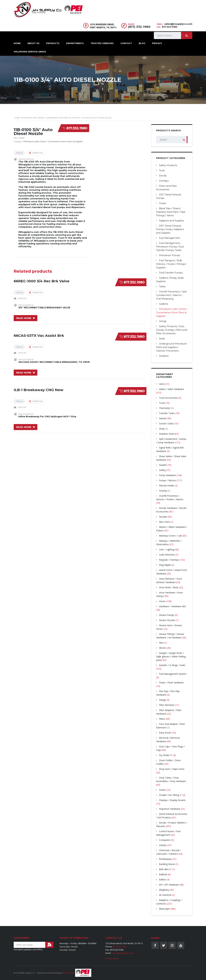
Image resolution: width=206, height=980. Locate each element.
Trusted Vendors (102, 43)
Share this (36, 153)
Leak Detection (167, 555)
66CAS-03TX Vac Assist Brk (39, 334)
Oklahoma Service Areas (30, 52)
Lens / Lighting (167, 549)
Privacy (157, 43)
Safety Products (168, 165)
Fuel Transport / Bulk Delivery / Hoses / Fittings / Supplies (171, 264)
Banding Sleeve (167, 864)
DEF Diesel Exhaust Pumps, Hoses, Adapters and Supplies (170, 229)
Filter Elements (167, 705)
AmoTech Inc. (69, 973)
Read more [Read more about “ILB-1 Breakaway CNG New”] (24, 426)
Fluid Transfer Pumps (171, 273)
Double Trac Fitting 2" (170, 795)
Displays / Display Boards (172, 800)
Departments (75, 43)
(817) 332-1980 (139, 27)
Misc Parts (164, 522)
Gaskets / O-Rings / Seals (172, 665)
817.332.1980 (77, 128)
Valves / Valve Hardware (171, 389)
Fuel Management (170, 238)
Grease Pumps (167, 615)
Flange (162, 700)
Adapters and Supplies (171, 221)
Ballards (163, 874)
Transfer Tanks (167, 413)
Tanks (162, 286)
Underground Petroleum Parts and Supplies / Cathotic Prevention (172, 347)
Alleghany (164, 890)
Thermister (165, 408)
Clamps (163, 845)
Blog (142, 43)
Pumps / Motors (168, 480)
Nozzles (163, 517)
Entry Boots (165, 733)
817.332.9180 (170, 27)
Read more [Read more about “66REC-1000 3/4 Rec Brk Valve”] (24, 318)
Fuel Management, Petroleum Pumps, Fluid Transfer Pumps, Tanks (170, 247)
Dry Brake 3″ (166, 755)
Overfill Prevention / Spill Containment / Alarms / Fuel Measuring (171, 295)
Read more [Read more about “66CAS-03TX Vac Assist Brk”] (24, 372)
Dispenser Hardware (170, 809)
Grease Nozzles (167, 620)
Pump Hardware (167, 475)
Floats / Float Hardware (171, 682)
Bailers (163, 879)
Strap (162, 429)
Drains (162, 790)
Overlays (164, 181)
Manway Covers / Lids (171, 536)
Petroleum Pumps (170, 255)
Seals (162, 339)
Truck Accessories (168, 398)
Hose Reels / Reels (169, 587)
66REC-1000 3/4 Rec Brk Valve (42, 280)
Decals (163, 176)
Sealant (163, 465)
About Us (33, 43)
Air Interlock (165, 895)
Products (53, 43)
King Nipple (165, 565)
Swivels (163, 418)
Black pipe (164, 909)
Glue (161, 643)
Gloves (163, 648)
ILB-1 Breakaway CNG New (39, 389)
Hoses (163, 203)
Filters (162, 719)
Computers (165, 840)
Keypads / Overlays (169, 560)
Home (17, 43)
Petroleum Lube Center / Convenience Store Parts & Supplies (51, 118)
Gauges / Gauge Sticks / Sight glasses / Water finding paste (171, 656)
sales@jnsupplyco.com (178, 24)
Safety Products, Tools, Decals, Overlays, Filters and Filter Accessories (172, 330)
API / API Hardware (169, 885)
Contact (126, 43)
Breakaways (165, 859)
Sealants (164, 356)
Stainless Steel (166, 434)
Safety (162, 470)
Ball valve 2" (165, 869)
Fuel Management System (173, 674)
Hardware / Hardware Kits (172, 606)
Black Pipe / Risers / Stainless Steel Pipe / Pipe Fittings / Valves (171, 212)
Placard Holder (167, 486)
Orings (163, 321)
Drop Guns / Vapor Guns (172, 769)
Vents (162, 384)
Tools (162, 170)
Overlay (163, 491)
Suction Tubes (166, 423)
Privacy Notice (112, 958)
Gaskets (164, 304)
